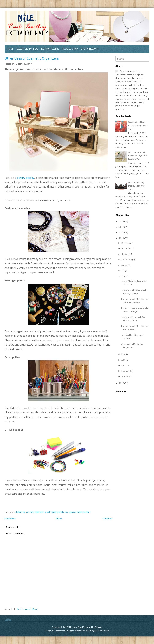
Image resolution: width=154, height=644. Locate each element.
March (124, 365)
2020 (122, 232)
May (124, 354)
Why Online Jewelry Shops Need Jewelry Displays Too (138, 156)
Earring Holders (50, 49)
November (127, 248)
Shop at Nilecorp (90, 49)
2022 (122, 221)
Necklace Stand (70, 49)
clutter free (20, 512)
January (125, 376)
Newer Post (10, 518)
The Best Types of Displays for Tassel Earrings (135, 309)
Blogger (99, 627)
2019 (122, 238)
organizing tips (84, 512)
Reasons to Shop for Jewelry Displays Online (134, 291)
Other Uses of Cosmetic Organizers (32, 58)
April (124, 360)
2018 (122, 383)
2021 (122, 227)
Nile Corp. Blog (75, 627)
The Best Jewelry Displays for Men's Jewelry (135, 328)
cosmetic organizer (35, 512)
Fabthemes (60, 631)
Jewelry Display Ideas (27, 49)
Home (11, 49)
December (126, 243)
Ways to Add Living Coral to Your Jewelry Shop (138, 126)
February (126, 371)
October (125, 254)
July (123, 270)
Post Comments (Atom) (28, 609)
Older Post (107, 518)
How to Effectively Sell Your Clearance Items (133, 318)
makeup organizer (68, 512)
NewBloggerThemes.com (98, 631)
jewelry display (25, 178)
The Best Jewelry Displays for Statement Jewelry (135, 301)
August (125, 265)
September (127, 259)
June (124, 276)
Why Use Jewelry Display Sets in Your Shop (137, 186)
